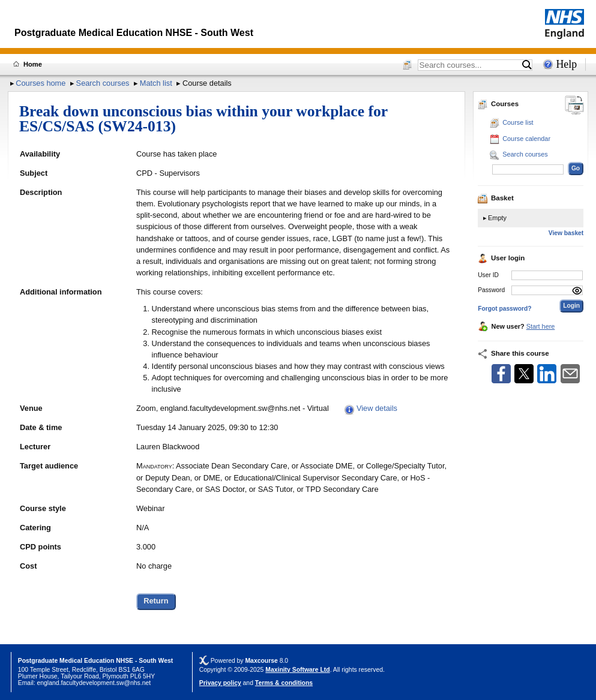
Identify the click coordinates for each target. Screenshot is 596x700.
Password (491, 290)
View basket (566, 233)
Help (566, 64)
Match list (156, 83)
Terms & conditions (284, 683)
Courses (498, 104)
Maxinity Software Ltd (297, 670)
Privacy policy (220, 683)
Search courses (103, 83)
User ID (488, 275)
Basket (496, 198)
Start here (541, 326)
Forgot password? (504, 309)
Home (33, 64)
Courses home (41, 83)
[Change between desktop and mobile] (574, 106)
